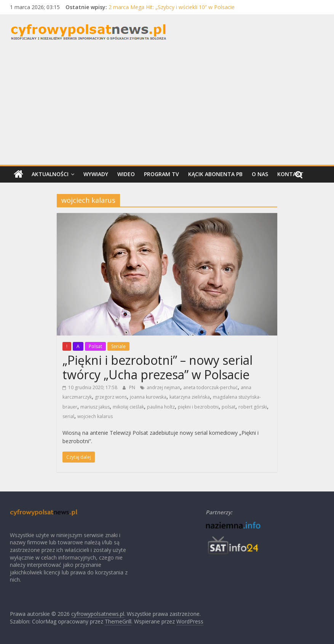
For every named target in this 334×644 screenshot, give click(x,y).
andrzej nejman (163, 387)
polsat (229, 407)
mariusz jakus (95, 407)
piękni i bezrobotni (198, 407)
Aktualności (50, 174)
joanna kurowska (148, 397)
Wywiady (96, 174)
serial (68, 416)
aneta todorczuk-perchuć (210, 387)
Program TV (161, 174)
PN (133, 387)
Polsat (95, 346)
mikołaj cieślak (128, 407)
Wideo (126, 174)
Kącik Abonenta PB (215, 174)
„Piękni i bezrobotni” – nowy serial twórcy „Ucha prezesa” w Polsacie (157, 367)
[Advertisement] (167, 108)
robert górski (253, 407)
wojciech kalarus (95, 416)
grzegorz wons (111, 397)
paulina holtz (161, 407)
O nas (260, 174)
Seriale (118, 346)
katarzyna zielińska (190, 397)
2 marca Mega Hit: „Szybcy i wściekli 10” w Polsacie (172, 7)
